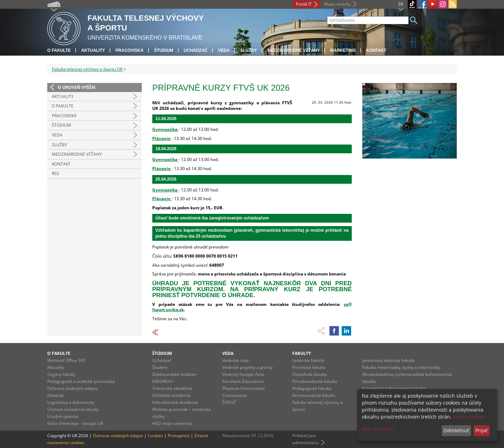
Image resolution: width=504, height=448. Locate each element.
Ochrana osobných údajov (72, 388)
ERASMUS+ (163, 381)
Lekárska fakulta (308, 360)
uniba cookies (469, 417)
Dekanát (55, 395)
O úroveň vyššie (77, 87)
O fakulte (59, 50)
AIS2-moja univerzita (172, 423)
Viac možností (378, 429)
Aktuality (93, 50)
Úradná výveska (63, 416)
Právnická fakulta (309, 367)
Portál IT (304, 4)
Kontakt (376, 50)
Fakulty (302, 353)
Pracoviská (129, 50)
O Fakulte (63, 106)
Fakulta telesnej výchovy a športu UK (87, 69)
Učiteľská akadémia (171, 395)
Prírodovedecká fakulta (315, 381)
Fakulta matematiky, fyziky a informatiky (401, 367)
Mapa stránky (337, 4)
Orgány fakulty (61, 374)
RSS (55, 173)
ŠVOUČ (229, 402)
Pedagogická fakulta (312, 388)
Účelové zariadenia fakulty (73, 409)
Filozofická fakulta (310, 374)
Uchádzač (162, 360)
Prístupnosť (179, 436)
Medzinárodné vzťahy (293, 50)
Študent (160, 367)
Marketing (343, 50)
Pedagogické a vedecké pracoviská (81, 381)
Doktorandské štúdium (174, 374)
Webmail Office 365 (66, 360)
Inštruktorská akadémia (175, 402)
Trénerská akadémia (172, 388)
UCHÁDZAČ (196, 50)
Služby (248, 50)
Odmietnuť (456, 430)
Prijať (481, 430)
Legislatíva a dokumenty (71, 402)
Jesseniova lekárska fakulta (388, 360)
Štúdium (164, 50)
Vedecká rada (236, 360)
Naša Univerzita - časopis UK (75, 423)
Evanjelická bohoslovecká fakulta (394, 388)
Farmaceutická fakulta (314, 395)
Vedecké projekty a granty (247, 367)
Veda (224, 50)
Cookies (155, 436)
